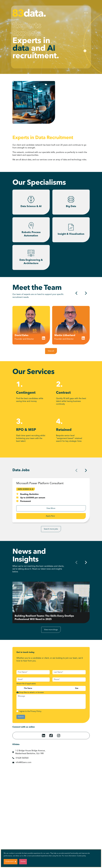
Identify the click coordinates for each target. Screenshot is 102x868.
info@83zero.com (24, 762)
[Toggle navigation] (86, 13)
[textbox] (33, 672)
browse (41, 693)
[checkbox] (17, 711)
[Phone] (69, 680)
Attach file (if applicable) (26, 684)
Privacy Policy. (36, 711)
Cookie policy (81, 856)
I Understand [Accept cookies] (9, 861)
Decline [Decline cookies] (23, 861)
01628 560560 (22, 758)
